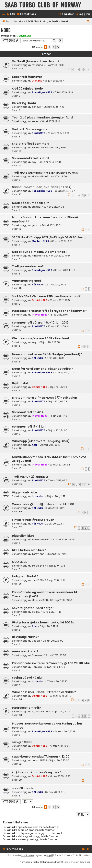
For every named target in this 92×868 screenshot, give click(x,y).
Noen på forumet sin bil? (30, 203)
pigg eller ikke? (23, 536)
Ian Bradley (28, 855)
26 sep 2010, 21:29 (57, 554)
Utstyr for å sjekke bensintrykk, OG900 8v (43, 622)
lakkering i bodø (24, 103)
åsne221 (37, 107)
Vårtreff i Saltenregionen (31, 129)
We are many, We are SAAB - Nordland (40, 338)
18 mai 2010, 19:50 (55, 667)
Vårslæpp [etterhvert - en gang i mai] (41, 441)
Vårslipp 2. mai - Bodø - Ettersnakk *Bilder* (44, 692)
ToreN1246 (38, 566)
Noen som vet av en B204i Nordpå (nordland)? (47, 354)
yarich (36, 225)
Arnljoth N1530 (40, 256)
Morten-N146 (40, 241)
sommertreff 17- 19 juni (29, 427)
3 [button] (54, 47)
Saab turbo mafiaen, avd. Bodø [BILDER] (42, 187)
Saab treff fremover (27, 77)
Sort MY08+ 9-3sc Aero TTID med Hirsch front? (46, 296)
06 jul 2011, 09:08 (57, 401)
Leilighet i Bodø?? (25, 576)
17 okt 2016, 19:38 (55, 65)
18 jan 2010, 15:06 (59, 760)
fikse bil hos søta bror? (29, 550)
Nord (6, 30)
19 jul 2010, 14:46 (52, 612)
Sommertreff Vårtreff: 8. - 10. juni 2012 (40, 323)
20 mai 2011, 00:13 (50, 445)
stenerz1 (36, 207)
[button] (58, 47)
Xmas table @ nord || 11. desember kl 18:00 (43, 504)
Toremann (38, 554)
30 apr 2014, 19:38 (51, 162)
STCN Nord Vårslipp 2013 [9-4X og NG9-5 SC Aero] (49, 237)
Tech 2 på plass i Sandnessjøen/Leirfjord (42, 117)
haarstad (38, 496)
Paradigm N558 (42, 92)
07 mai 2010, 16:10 (57, 681)
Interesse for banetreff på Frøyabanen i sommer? (50, 311)
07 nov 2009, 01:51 (56, 792)
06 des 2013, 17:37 (65, 191)
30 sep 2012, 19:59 (65, 270)
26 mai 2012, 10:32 (56, 285)
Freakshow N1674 (42, 539)
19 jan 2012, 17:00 (50, 342)
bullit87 (36, 612)
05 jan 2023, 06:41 (55, 81)
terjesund (37, 65)
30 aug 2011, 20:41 (65, 373)
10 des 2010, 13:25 (55, 508)
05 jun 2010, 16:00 (53, 641)
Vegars (36, 641)
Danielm (37, 655)
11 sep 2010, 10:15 (56, 566)
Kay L (35, 162)
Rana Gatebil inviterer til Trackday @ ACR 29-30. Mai (51, 663)
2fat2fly (37, 81)
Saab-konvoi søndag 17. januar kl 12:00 (41, 757)
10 (89, 69)
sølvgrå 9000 (22, 742)
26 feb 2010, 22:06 (60, 746)
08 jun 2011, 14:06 (57, 430)
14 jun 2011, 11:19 (58, 416)
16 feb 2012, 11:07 (59, 315)
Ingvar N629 (40, 315)
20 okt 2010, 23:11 (55, 524)
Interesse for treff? (26, 708)
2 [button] (49, 47)
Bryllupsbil (20, 383)
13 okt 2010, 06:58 (65, 539)
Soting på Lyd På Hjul (27, 678)
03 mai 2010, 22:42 (60, 696)
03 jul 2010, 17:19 (49, 626)
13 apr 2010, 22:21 (60, 712)
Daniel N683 (40, 300)
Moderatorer (24, 36)
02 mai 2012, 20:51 (60, 300)
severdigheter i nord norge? (33, 608)
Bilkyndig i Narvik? (26, 637)
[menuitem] (11, 14)
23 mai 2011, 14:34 (60, 465)
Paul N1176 (39, 133)
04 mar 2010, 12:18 (65, 731)
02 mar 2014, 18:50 (56, 176)
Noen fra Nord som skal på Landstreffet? (43, 369)
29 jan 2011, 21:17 (56, 496)
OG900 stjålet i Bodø (27, 89)
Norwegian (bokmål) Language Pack (40, 862)
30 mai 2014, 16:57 (56, 148)
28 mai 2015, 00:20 (59, 133)
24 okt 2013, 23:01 (52, 225)
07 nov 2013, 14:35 (54, 207)
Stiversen (37, 148)
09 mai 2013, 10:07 (62, 241)
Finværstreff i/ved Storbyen (33, 520)
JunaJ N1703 (39, 760)
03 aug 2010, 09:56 (61, 600)
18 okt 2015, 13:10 (51, 121)
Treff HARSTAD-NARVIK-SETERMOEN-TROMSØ (45, 173)
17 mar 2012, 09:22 (58, 480)
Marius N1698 (40, 600)
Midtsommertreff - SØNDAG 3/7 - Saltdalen (45, 398)
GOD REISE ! (20, 562)
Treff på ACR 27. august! (30, 477)
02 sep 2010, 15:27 (55, 580)
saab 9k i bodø (23, 788)
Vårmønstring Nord (27, 281)
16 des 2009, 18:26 (60, 776)
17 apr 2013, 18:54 (61, 256)
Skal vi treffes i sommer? (31, 144)
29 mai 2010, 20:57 (55, 655)
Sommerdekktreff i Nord (30, 158)
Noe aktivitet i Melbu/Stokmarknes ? (40, 252)
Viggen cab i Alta (24, 492)
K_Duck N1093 (40, 712)
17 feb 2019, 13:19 (64, 92)
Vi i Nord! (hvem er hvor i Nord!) (35, 61)
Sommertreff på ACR (28, 412)
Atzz (35, 445)
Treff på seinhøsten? (28, 266)
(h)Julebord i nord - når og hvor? (37, 772)
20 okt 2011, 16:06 (55, 358)
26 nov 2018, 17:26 (54, 107)
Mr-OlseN (37, 176)
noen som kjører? (25, 651)
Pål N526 (37, 285)
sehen (35, 121)
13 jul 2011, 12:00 (58, 387)
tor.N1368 (37, 580)
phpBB (50, 855)
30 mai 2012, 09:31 (58, 326)
